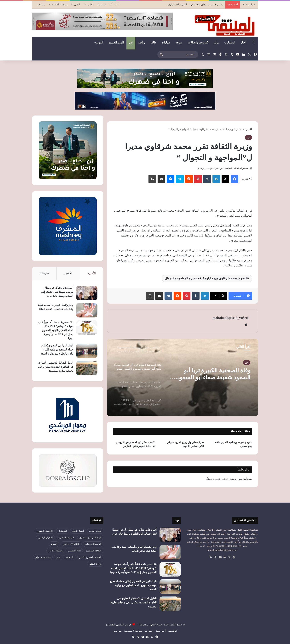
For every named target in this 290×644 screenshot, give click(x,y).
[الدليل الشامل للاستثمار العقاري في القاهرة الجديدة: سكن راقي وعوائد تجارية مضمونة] (87, 368)
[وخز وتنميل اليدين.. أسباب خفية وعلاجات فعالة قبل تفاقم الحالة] (87, 310)
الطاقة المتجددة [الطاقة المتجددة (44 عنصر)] (94, 551)
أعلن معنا (89, 5)
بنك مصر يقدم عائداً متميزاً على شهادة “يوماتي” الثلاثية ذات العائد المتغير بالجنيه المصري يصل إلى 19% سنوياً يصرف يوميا (56, 330)
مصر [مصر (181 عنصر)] (58, 557)
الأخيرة (92, 273)
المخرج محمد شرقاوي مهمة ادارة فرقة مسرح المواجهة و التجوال (206, 278)
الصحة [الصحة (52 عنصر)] (54, 544)
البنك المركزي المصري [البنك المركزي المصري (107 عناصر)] (90, 538)
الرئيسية (102, 5)
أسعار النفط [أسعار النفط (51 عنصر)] (78, 531)
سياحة (179, 43)
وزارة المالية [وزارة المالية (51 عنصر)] (95, 564)
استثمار (231, 43)
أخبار (243, 43)
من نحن (41, 5)
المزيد (100, 43)
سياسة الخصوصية (58, 5)
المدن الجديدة (116, 43)
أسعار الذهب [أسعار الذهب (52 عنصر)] (95, 531)
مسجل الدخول (228, 479)
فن (131, 43)
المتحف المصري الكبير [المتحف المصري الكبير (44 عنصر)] (90, 557)
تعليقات (44, 273)
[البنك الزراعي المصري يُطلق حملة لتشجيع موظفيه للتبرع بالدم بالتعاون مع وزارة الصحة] (87, 351)
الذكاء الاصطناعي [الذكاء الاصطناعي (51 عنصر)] (71, 544)
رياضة (141, 43)
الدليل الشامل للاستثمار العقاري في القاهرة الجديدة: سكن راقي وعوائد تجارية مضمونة (56, 367)
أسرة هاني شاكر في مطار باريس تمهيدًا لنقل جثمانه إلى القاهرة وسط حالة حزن (57, 292)
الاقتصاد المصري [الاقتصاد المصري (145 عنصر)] (45, 531)
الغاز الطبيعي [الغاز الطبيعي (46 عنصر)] (74, 551)
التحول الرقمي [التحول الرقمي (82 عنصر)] (45, 538)
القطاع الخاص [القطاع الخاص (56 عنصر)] (55, 551)
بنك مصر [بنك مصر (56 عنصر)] (70, 557)
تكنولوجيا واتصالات (198, 43)
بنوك (217, 43)
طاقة (153, 43)
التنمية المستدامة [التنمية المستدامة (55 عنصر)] (93, 544)
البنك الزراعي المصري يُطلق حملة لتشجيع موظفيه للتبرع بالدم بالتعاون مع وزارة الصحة (57, 350)
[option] (183, 377)
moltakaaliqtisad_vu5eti (237, 168)
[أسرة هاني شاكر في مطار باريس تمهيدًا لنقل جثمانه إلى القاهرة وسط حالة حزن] (87, 293)
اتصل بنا (76, 5)
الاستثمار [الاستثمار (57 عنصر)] (62, 531)
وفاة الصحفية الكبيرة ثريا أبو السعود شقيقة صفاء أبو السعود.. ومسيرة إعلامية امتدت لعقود (212, 374)
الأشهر (68, 273)
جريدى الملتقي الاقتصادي (119, 625)
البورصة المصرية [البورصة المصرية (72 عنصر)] (66, 538)
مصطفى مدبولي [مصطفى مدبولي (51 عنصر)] (43, 557)
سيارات (166, 43)
